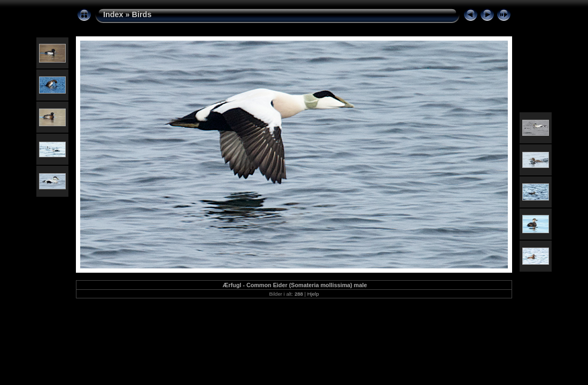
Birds (142, 14)
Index (113, 14)
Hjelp (313, 294)
